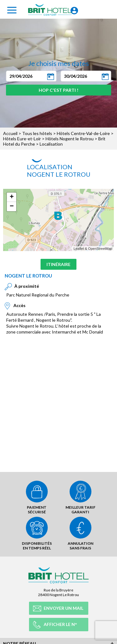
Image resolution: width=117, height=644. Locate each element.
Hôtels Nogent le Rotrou (70, 139)
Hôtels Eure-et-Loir (22, 139)
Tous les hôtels (37, 133)
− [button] (12, 207)
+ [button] (12, 197)
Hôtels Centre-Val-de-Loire (83, 133)
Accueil (10, 133)
